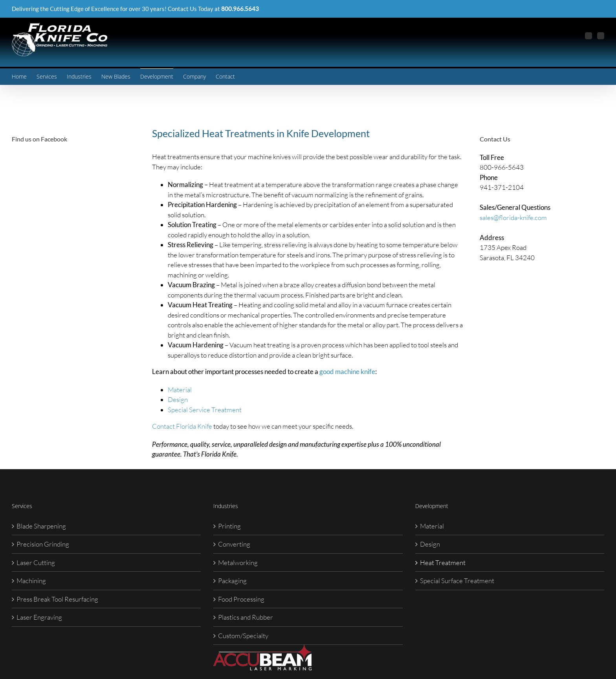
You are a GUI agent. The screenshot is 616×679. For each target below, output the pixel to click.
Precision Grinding (43, 544)
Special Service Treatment (205, 410)
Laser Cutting (36, 562)
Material (180, 390)
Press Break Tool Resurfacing (57, 599)
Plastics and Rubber (246, 617)
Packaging (232, 581)
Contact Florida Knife (182, 426)
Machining (31, 581)
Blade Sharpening (41, 526)
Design (178, 399)
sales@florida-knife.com (513, 217)
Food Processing (241, 599)
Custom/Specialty (243, 636)
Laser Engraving (39, 617)
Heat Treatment (443, 562)
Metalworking (238, 562)
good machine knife (347, 372)
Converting (234, 544)
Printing (229, 526)
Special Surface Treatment (457, 581)
